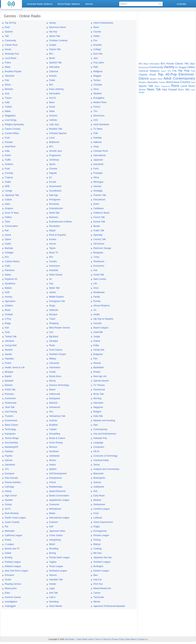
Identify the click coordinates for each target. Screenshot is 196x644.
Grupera (9, 208)
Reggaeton (10, 116)
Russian (9, 142)
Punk (7, 169)
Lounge (8, 191)
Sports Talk (55, 36)
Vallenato (54, 310)
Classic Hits (55, 49)
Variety (52, 23)
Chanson (54, 522)
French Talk (99, 217)
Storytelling (55, 434)
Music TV (54, 253)
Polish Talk (10, 390)
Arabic (8, 182)
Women (97, 363)
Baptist (8, 376)
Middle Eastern (56, 297)
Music (8, 310)
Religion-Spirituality (14, 124)
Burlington (98, 566)
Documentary (11, 443)
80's (51, 54)
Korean (53, 239)
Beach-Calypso (101, 328)
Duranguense (100, 531)
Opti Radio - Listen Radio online (79, 639)
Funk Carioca (56, 350)
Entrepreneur (56, 478)
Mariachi (53, 403)
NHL (96, 491)
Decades (53, 341)
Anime (8, 235)
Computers (99, 447)
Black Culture (11, 425)
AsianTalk (98, 332)
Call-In (52, 597)
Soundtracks (55, 191)
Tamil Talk (10, 407)
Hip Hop (53, 32)
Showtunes (99, 261)
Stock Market (56, 606)
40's (51, 412)
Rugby (97, 527)
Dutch (96, 204)
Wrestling (54, 549)
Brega (8, 323)
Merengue (98, 182)
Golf (51, 527)
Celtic (8, 266)
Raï (7, 527)
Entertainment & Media (60, 222)
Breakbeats (99, 292)
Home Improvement (103, 522)
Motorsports (99, 478)
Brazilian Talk (56, 129)
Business (54, 217)
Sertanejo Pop (12, 54)
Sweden (9, 500)
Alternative (54, 67)
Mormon (53, 447)
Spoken (53, 469)
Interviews (98, 403)
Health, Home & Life (15, 367)
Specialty (98, 235)
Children (9, 306)
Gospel (53, 45)
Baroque (53, 314)
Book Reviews (12, 513)
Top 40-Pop (10, 23)
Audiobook (99, 487)
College (97, 49)
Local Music (11, 58)
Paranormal (99, 390)
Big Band (54, 337)
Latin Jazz (54, 124)
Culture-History (12, 261)
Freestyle (98, 173)
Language (98, 443)
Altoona (53, 575)
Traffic (8, 160)
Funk (7, 138)
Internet (9, 460)
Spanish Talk (55, 63)
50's (7, 257)
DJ (50, 177)
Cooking (97, 549)
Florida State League (59, 557)
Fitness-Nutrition (13, 482)
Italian (8, 111)
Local (52, 138)
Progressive (55, 155)
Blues (52, 102)
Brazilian (98, 45)
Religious (98, 71)
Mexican (9, 89)
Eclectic (53, 76)
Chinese (53, 169)
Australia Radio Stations (40, 4)
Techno (97, 80)
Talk (7, 36)
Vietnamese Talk (57, 416)
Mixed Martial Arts (102, 588)
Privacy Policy (118, 639)
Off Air (96, 451)
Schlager (9, 253)
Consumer (54, 504)
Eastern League (101, 571)
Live (51, 332)
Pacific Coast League (15, 518)
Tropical (9, 177)
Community (10, 41)
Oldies (97, 36)
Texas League (56, 566)
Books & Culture (57, 438)
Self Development (58, 474)
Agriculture (10, 301)
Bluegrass (98, 253)
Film (96, 359)
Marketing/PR (12, 447)
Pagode (53, 173)
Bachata (9, 248)
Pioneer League (101, 535)
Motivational (55, 509)
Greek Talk (99, 275)
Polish (8, 155)
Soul (7, 94)
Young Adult (11, 345)
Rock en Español (57, 235)
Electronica (99, 116)
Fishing (97, 540)
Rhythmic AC (11, 279)
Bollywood (54, 142)
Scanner (53, 116)
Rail (7, 230)
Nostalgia (98, 191)
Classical (54, 71)
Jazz (96, 58)
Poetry (8, 540)
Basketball (98, 367)
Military (53, 359)
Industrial (54, 270)
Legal (52, 588)
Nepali (52, 230)
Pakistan (9, 451)
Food (96, 513)
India (7, 151)
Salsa (52, 111)
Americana (54, 266)
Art (95, 310)
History (8, 491)
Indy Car (98, 580)
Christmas (54, 160)
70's (95, 111)
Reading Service (13, 584)
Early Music (99, 496)
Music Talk (99, 394)
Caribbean (98, 208)
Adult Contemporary (103, 23)
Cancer (97, 593)
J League (9, 544)
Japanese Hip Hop (103, 557)
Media (52, 513)
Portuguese (55, 200)
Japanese (98, 160)
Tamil (7, 222)
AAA (96, 120)
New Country (100, 279)
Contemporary (100, 429)
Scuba (8, 580)
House (8, 49)
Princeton (10, 575)
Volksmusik (55, 394)
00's (51, 257)
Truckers (9, 416)
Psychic (9, 456)
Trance (8, 98)
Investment (10, 398)
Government (55, 186)
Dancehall (98, 164)
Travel (52, 319)
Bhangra (9, 372)
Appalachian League (59, 500)
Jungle (97, 337)
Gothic (8, 244)
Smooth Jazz (55, 151)
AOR (7, 292)
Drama (97, 341)
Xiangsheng (55, 540)
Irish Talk (53, 593)
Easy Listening (56, 89)
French (97, 107)
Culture (8, 200)
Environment (11, 420)
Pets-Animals (11, 478)
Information (55, 94)
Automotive (55, 367)
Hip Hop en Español (103, 319)
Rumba (97, 301)
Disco (96, 89)
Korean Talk (99, 222)
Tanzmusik (99, 597)
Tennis (97, 465)
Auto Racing (11, 412)
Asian (96, 147)
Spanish (9, 32)
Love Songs (11, 120)
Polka (96, 345)
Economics (99, 266)
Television (10, 76)
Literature (10, 341)
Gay (51, 284)
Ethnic (8, 85)
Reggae (97, 76)
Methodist (10, 531)
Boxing (53, 553)
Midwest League (13, 566)
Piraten (97, 372)
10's (7, 469)
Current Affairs (12, 133)
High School (11, 496)
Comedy (9, 173)
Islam (7, 204)
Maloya (97, 544)
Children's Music (102, 213)
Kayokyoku (10, 434)
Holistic (53, 584)
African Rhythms (102, 306)
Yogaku (53, 562)
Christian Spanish (58, 133)
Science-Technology (59, 385)
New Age (54, 195)
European (10, 474)
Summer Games (13, 597)
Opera (8, 239)
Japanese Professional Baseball (109, 606)
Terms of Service (103, 639)
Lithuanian (54, 363)
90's (51, 85)
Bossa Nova (55, 376)
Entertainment (56, 208)
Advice (52, 465)
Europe (53, 182)
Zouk (7, 332)
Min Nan (98, 553)
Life (95, 284)
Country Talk (99, 239)
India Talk (98, 416)
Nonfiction (54, 451)
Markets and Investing (104, 420)
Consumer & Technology (105, 456)
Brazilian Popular (13, 71)
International (99, 155)
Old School (99, 244)
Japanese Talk (12, 195)
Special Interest (101, 381)
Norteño (9, 350)
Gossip (8, 504)
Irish (7, 328)
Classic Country (13, 129)
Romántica (54, 226)
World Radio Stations (69, 4)
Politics (8, 217)
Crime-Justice (56, 535)
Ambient (9, 164)
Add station (131, 639)
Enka (7, 593)
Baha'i (52, 544)
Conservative (11, 226)
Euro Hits (98, 54)
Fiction (8, 363)
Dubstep (98, 138)
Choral (52, 482)
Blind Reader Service (60, 328)
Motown (9, 385)
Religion (97, 412)
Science (97, 482)
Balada (8, 288)
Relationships (56, 487)
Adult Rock (10, 147)
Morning (97, 398)
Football (9, 314)
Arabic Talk (99, 230)
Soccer (53, 244)
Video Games (56, 275)
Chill (96, 133)
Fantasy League (13, 562)
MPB (7, 186)
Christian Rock (101, 151)
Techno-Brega (12, 438)
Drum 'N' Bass (12, 213)
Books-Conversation (59, 496)
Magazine (98, 407)
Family (97, 297)
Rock (7, 27)
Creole (52, 372)
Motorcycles (11, 588)
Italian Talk (54, 288)
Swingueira (55, 398)
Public (52, 80)
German (97, 186)
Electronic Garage (102, 248)
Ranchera (10, 270)
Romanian (54, 204)
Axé (95, 270)
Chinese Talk (100, 195)
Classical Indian (101, 460)
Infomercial (55, 407)
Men (96, 575)
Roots (52, 345)
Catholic (53, 120)
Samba (8, 354)
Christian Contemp (58, 41)
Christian (98, 85)
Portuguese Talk (57, 301)
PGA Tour (98, 584)
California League (13, 535)
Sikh (96, 425)
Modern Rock (100, 102)
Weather (98, 94)
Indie (7, 102)
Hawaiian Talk (56, 580)
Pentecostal (11, 403)
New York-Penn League (16, 571)
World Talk (54, 213)
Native (8, 275)
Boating (9, 557)
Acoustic (98, 323)
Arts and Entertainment (105, 434)
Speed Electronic (57, 491)
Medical (97, 500)
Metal (7, 67)
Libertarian (54, 456)
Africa (96, 177)
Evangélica (99, 98)
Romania (9, 394)
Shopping (54, 323)
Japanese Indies (57, 531)
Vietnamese (99, 504)
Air (50, 279)
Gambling (54, 602)
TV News (98, 129)
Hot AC (53, 98)
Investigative (11, 602)
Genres (89, 4)
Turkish (8, 107)
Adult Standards (101, 124)
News (96, 27)
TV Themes (99, 385)
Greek (52, 107)
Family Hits (99, 350)
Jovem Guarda (12, 522)
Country (97, 32)
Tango (52, 306)
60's (51, 147)
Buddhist (53, 425)
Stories (53, 460)
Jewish (53, 292)
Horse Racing (56, 443)
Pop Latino (99, 63)
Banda (97, 226)
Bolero (52, 390)
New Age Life (100, 376)
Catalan (53, 429)
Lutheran (98, 518)
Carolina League (102, 509)
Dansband (10, 465)
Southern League (102, 562)
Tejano (52, 248)
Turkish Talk (11, 337)
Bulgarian (98, 354)
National (97, 142)
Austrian (53, 420)
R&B (96, 67)
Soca (96, 288)
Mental (97, 602)
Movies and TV (12, 549)
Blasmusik (98, 474)
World (52, 58)
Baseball (9, 381)
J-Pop (96, 257)
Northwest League (58, 571)
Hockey (8, 297)
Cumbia (53, 261)
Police (8, 63)
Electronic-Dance (57, 27)
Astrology (9, 487)
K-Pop (8, 319)
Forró (96, 169)
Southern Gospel (57, 354)
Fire (95, 41)
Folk (7, 80)
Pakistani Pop (100, 438)
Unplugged (10, 606)
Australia (182, 4)
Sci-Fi (8, 509)
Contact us (143, 639)
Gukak (8, 553)
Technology (10, 429)
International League (59, 518)
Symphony (10, 284)
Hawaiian (9, 359)
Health (97, 314)
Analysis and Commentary (106, 469)
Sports (52, 164)
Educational (99, 200)
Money (52, 381)
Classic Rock (11, 45)
